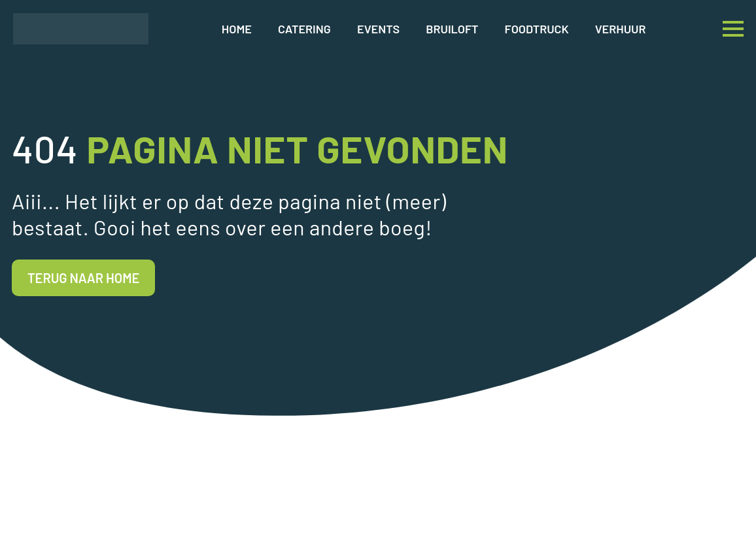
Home (237, 29)
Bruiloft (452, 29)
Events (378, 29)
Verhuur (621, 29)
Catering (304, 29)
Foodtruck (537, 29)
